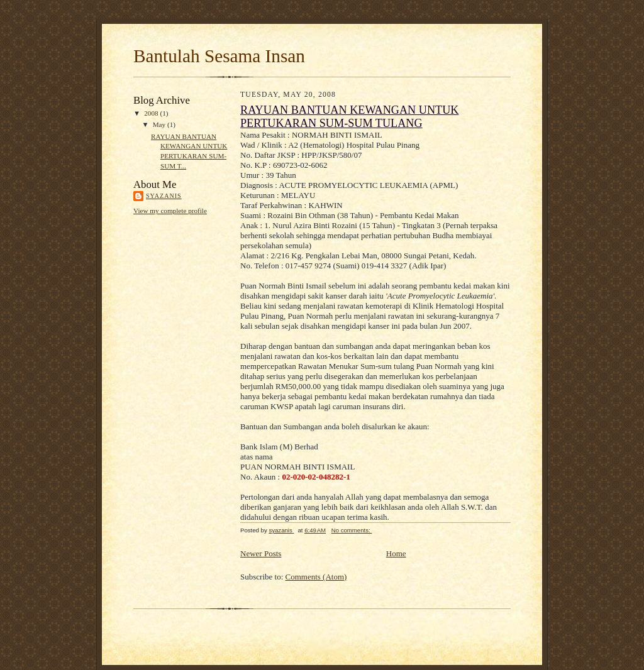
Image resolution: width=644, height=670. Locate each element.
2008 (152, 113)
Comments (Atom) (316, 577)
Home (396, 553)
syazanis (164, 196)
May (160, 124)
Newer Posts (261, 553)
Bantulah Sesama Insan (219, 56)
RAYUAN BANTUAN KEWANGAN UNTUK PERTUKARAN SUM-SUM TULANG (349, 117)
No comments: (352, 530)
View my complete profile (170, 211)
